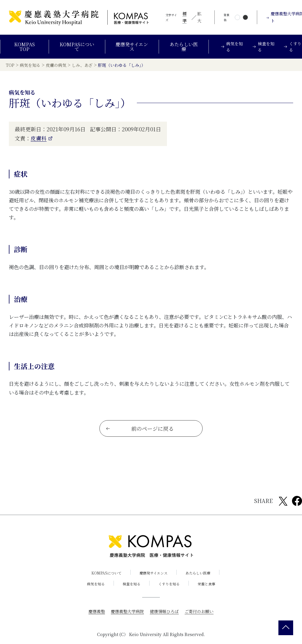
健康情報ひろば (164, 611)
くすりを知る (169, 583)
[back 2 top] (286, 628)
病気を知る (96, 583)
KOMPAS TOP (24, 47)
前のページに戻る (140, 428)
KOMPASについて (77, 47)
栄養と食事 (206, 583)
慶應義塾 (97, 611)
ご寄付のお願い (199, 611)
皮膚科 (39, 138)
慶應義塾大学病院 (127, 611)
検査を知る (132, 583)
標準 (185, 17)
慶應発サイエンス (132, 47)
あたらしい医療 (184, 47)
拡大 (199, 17)
